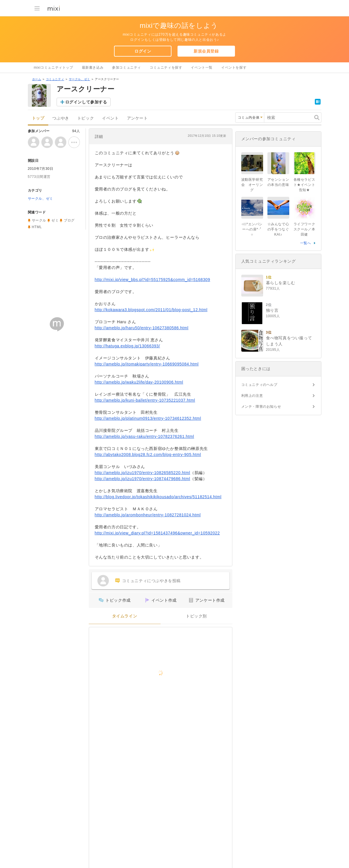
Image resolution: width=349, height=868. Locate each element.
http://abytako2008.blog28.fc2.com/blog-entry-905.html (148, 455)
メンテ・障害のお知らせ (261, 407)
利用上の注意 (252, 396)
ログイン (143, 51)
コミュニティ (55, 79)
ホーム (37, 79)
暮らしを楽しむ (281, 283)
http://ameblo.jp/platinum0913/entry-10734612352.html (148, 418)
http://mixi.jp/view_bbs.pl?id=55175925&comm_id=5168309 (153, 280)
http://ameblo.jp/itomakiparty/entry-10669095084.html (147, 364)
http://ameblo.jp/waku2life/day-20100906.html (139, 382)
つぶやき (61, 118)
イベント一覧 (202, 68)
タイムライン (125, 616)
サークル (39, 220)
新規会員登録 (206, 51)
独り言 (272, 310)
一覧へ (306, 243)
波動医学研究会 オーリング (252, 185)
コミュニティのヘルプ (259, 385)
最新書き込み (93, 68)
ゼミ (55, 220)
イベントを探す (234, 68)
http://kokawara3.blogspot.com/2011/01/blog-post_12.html (151, 310)
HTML (37, 227)
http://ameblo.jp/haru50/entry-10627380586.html (142, 328)
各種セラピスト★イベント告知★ (304, 185)
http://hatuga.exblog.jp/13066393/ (128, 346)
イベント (110, 118)
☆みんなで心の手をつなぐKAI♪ (278, 229)
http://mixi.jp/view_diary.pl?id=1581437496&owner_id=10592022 (157, 533)
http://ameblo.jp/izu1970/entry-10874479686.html (143, 479)
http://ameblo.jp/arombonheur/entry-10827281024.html (148, 515)
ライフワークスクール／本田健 (304, 229)
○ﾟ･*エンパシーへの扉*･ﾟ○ (252, 229)
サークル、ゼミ (80, 79)
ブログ (69, 220)
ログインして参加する (86, 102)
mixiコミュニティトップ (54, 68)
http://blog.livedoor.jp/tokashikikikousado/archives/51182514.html (158, 497)
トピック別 (196, 616)
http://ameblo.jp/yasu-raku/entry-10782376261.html (144, 436)
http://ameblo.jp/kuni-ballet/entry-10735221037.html (145, 400)
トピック (86, 118)
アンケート (137, 118)
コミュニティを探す (166, 68)
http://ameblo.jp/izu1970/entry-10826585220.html (143, 473)
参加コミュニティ (127, 68)
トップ (38, 118)
